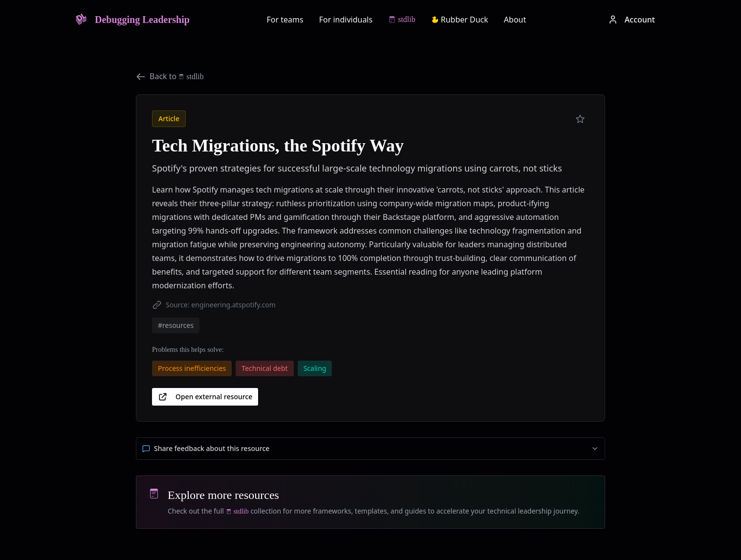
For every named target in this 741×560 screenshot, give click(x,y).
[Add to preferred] (580, 119)
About (515, 20)
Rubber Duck (460, 20)
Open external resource (205, 397)
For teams (285, 20)
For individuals (346, 20)
